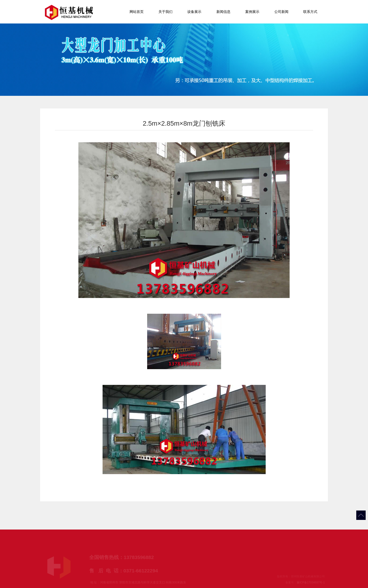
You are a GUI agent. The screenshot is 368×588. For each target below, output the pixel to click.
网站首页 (137, 12)
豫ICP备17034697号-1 (311, 584)
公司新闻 (281, 12)
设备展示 (194, 12)
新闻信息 (223, 12)
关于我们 (165, 12)
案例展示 (252, 12)
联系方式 (310, 12)
